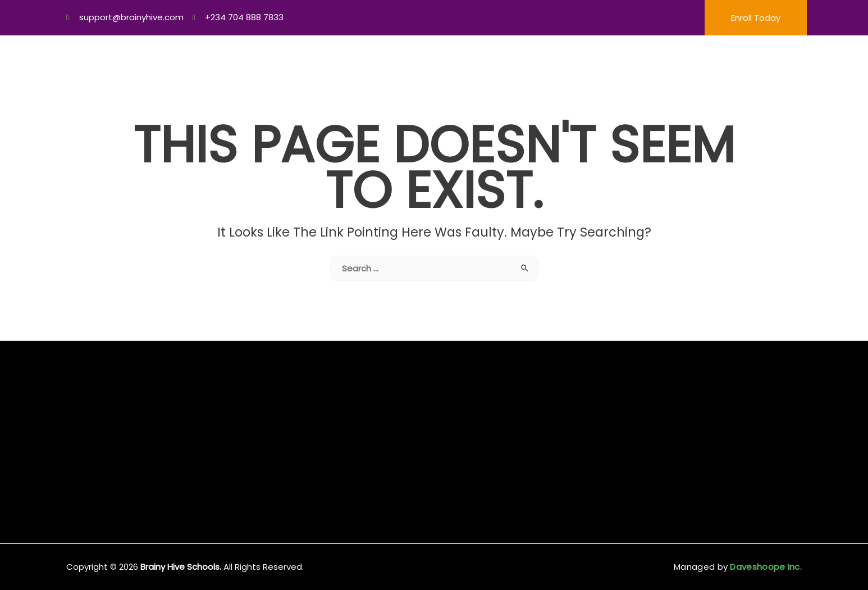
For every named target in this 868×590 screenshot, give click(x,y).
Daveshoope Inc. (765, 567)
